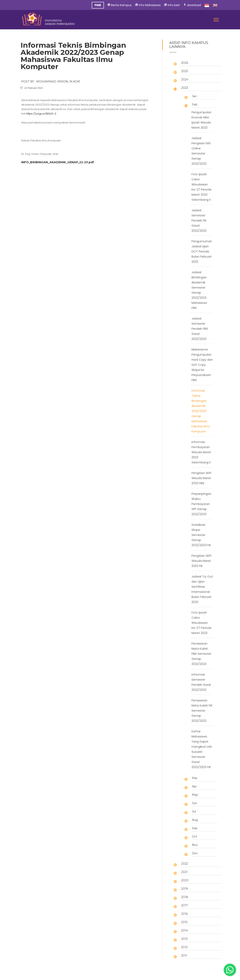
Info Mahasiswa (148, 5)
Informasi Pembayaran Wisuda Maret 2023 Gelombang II (201, 452)
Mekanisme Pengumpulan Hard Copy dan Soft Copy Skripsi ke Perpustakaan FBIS (202, 365)
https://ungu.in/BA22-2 (41, 114)
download (192, 5)
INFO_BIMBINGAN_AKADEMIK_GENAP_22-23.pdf (58, 162)
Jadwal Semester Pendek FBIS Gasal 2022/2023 (200, 329)
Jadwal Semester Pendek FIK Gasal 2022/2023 (199, 220)
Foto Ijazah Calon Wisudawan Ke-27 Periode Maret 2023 (201, 623)
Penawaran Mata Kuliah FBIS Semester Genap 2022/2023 (201, 654)
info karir (172, 5)
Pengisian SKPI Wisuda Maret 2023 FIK (201, 561)
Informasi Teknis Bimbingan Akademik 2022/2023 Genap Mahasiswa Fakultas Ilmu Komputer (201, 411)
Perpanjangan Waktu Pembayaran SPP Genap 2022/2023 (201, 504)
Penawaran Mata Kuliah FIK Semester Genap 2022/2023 (202, 711)
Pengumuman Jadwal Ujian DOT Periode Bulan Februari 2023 (202, 251)
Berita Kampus (119, 5)
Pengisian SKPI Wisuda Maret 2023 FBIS (201, 478)
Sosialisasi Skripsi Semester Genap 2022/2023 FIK (201, 535)
